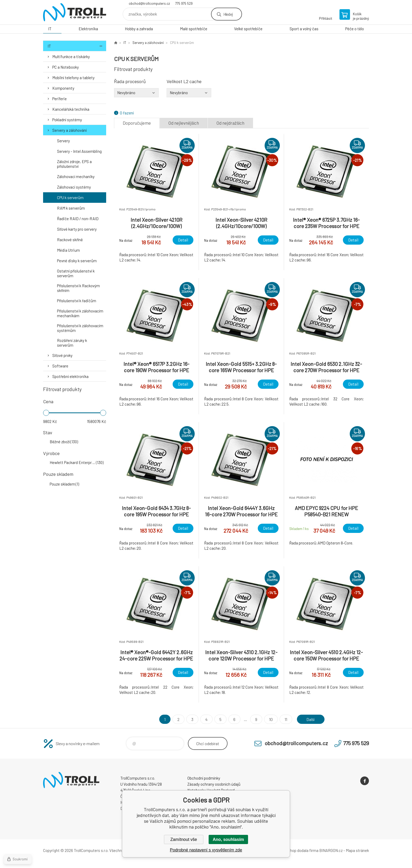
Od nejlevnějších (184, 123)
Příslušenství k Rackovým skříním (78, 288)
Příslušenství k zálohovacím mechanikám (80, 313)
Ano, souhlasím (228, 839)
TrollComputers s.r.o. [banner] (75, 12)
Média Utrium (68, 250)
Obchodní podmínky (204, 778)
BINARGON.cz (331, 850)
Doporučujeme (137, 123)
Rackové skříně (70, 240)
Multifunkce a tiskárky (71, 57)
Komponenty (63, 88)
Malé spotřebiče (194, 29)
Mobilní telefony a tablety (73, 78)
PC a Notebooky (66, 67)
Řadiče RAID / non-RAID (78, 219)
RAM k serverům (71, 208)
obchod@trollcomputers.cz (149, 3)
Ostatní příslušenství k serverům (76, 273)
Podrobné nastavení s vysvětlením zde (206, 850)
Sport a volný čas (304, 29)
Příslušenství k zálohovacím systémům (80, 328)
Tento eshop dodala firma (297, 850)
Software (60, 366)
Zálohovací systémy (74, 187)
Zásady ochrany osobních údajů (214, 784)
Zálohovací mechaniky (76, 176)
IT (50, 29)
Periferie (60, 99)
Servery (63, 141)
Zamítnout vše (184, 839)
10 (270, 719)
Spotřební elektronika (70, 376)
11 (285, 719)
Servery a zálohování (69, 130)
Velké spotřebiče (248, 29)
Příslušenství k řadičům (77, 301)
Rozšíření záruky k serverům (72, 343)
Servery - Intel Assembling (79, 151)
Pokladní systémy (67, 120)
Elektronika (88, 29)
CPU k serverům (70, 198)
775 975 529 (184, 3)
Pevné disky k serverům (77, 261)
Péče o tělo (355, 29)
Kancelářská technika (71, 109)
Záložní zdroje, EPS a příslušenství (74, 164)
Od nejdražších (230, 123)
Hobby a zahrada (139, 29)
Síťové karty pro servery (77, 229)
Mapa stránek (357, 850)
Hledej (228, 14)
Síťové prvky (62, 355)
